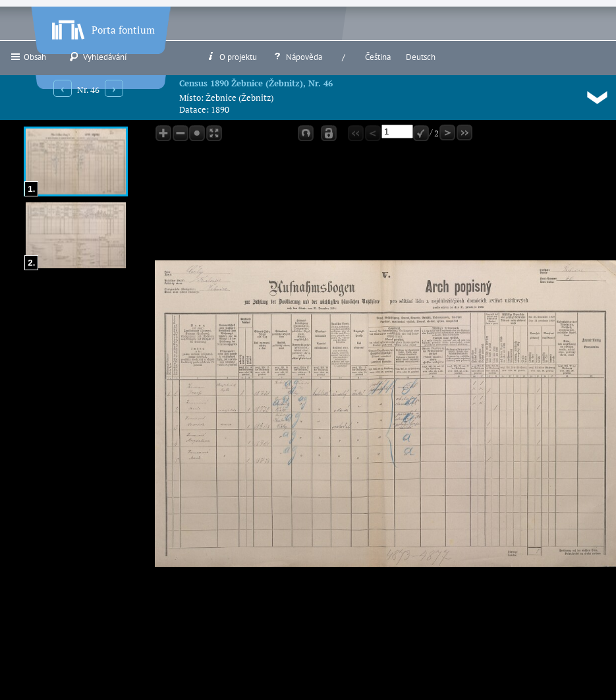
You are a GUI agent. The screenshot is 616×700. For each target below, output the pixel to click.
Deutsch (421, 57)
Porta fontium (102, 27)
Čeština (378, 57)
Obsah (28, 57)
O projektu (231, 57)
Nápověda (297, 57)
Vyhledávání (98, 57)
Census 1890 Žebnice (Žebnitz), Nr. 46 (256, 83)
